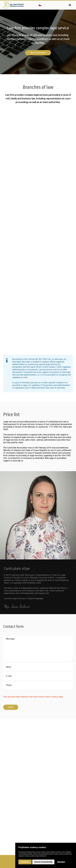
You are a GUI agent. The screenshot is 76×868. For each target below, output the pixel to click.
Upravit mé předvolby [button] (43, 862)
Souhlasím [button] (25, 862)
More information (38, 53)
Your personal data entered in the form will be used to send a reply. (33, 697)
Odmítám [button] (61, 862)
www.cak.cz (18, 461)
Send (11, 707)
